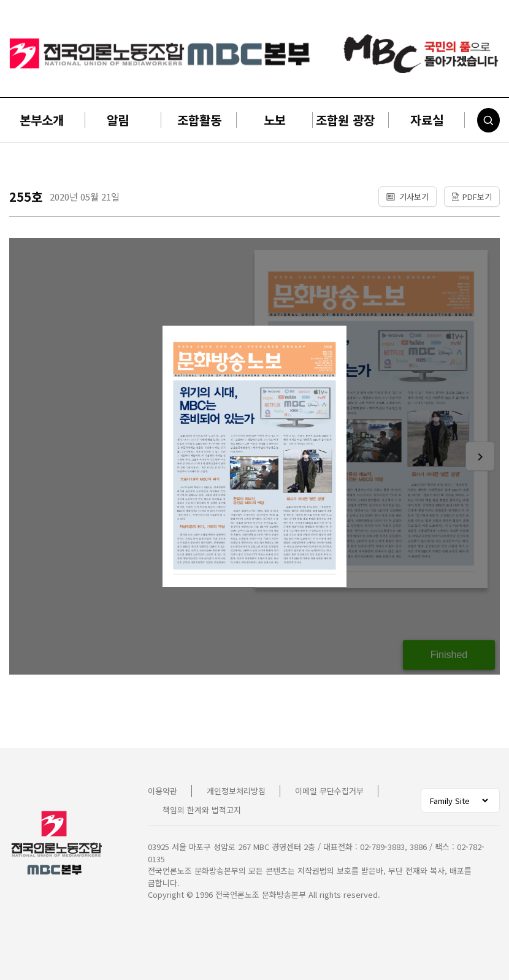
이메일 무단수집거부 (329, 791)
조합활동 (199, 120)
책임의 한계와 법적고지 (202, 810)
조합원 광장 (345, 120)
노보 (275, 120)
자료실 (427, 120)
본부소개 (42, 120)
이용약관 (163, 791)
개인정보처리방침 (236, 791)
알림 (118, 120)
